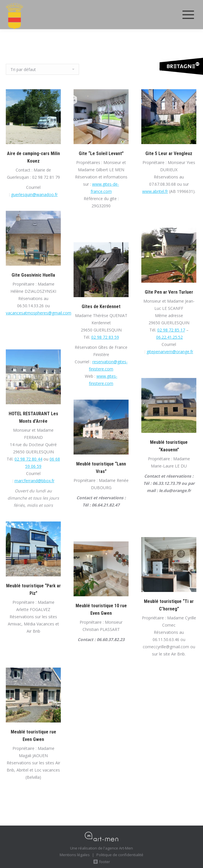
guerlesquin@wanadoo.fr (34, 194)
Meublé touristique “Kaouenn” (169, 446)
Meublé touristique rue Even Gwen (33, 736)
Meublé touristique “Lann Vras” (101, 468)
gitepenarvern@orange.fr (170, 352)
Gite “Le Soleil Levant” (101, 153)
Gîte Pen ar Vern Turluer (169, 292)
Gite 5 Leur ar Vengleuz (169, 153)
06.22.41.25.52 (169, 337)
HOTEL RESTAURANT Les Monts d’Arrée (33, 417)
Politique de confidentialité (120, 855)
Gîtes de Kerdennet (101, 307)
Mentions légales (75, 855)
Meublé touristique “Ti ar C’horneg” (169, 605)
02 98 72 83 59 (105, 337)
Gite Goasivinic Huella (33, 275)
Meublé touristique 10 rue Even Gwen (101, 609)
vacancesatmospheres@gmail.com (39, 313)
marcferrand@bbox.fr (34, 481)
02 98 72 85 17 (171, 330)
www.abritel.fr (155, 191)
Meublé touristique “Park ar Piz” (33, 589)
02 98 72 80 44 (28, 459)
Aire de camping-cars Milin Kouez (33, 157)
